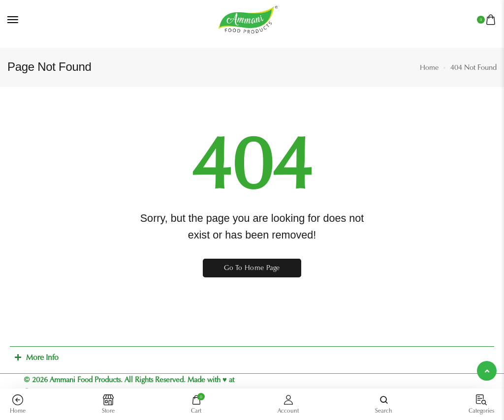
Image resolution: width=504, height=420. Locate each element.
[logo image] (248, 19)
